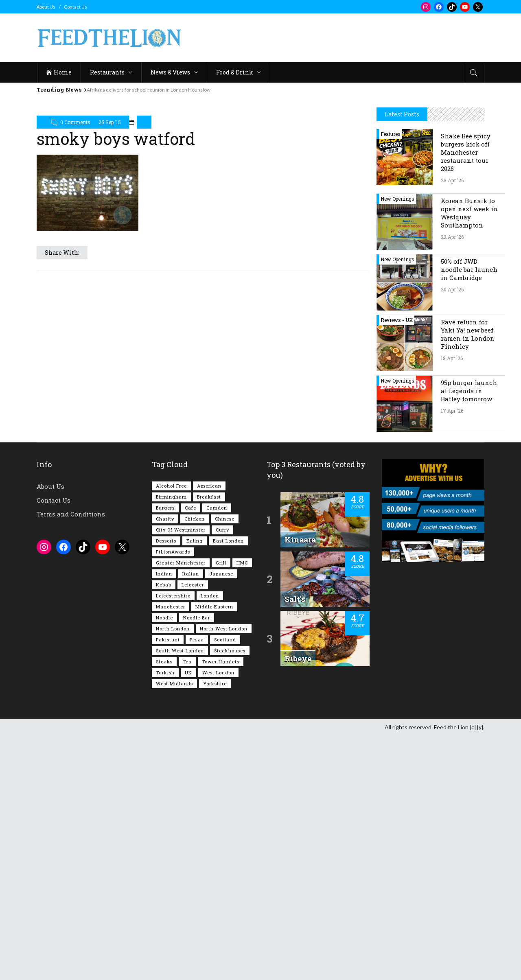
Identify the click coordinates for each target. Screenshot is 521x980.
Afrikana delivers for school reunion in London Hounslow (149, 90)
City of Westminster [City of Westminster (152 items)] (181, 774)
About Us (46, 7)
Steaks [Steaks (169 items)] (164, 906)
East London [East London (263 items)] (228, 785)
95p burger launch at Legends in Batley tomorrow (469, 635)
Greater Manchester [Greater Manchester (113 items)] (181, 807)
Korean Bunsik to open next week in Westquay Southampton (469, 457)
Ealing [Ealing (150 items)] (195, 785)
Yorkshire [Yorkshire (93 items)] (215, 928)
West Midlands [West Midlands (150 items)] (174, 928)
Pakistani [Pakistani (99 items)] (168, 884)
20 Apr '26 (452, 534)
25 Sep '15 (110, 122)
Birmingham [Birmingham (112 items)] (171, 741)
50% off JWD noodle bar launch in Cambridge (469, 514)
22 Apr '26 (452, 481)
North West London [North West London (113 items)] (224, 873)
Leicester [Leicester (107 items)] (193, 829)
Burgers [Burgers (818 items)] (165, 752)
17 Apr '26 (452, 655)
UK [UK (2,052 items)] (188, 917)
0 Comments (75, 122)
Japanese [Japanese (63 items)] (221, 818)
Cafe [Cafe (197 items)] (190, 752)
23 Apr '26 (452, 424)
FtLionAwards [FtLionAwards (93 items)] (173, 796)
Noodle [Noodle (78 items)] (164, 862)
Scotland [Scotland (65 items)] (225, 884)
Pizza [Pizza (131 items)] (197, 884)
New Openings (397, 443)
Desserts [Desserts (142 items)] (166, 785)
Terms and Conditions (71, 758)
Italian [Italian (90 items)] (191, 818)
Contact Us (76, 7)
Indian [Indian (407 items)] (164, 818)
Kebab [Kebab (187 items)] (164, 829)
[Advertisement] (336, 38)
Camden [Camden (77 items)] (217, 752)
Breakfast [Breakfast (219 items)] (209, 741)
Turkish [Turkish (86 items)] (165, 917)
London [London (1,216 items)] (210, 840)
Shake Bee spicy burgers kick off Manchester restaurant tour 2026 (466, 396)
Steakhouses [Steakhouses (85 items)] (230, 895)
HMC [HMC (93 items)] (242, 807)
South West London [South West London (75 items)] (180, 895)
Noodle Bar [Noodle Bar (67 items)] (197, 862)
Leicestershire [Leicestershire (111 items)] (173, 840)
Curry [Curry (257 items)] (222, 774)
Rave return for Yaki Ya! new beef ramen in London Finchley (468, 578)
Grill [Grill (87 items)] (221, 807)
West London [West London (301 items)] (218, 917)
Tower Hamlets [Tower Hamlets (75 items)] (221, 906)
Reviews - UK (397, 564)
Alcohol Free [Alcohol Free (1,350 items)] (171, 730)
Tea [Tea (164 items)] (187, 906)
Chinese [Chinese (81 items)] (225, 763)
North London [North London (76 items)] (173, 873)
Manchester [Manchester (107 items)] (171, 851)
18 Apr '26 (452, 602)
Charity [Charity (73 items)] (165, 763)
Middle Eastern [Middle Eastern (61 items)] (214, 851)
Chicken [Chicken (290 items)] (195, 763)
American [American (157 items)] (209, 730)
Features (391, 378)
